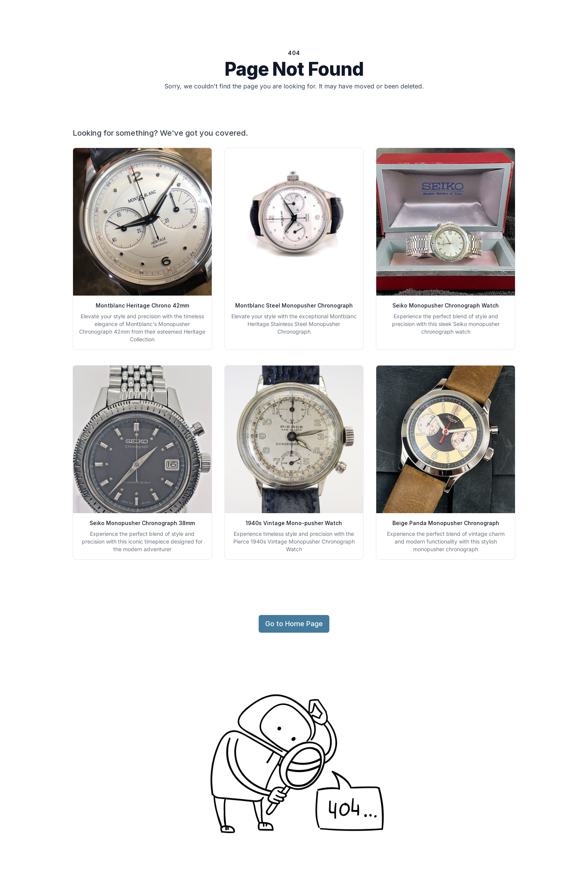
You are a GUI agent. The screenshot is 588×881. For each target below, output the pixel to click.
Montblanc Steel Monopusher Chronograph (294, 305)
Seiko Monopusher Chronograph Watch (446, 305)
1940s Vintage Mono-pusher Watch (294, 523)
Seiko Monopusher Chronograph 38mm (142, 523)
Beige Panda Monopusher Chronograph (446, 523)
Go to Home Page (294, 624)
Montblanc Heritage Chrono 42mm (142, 305)
